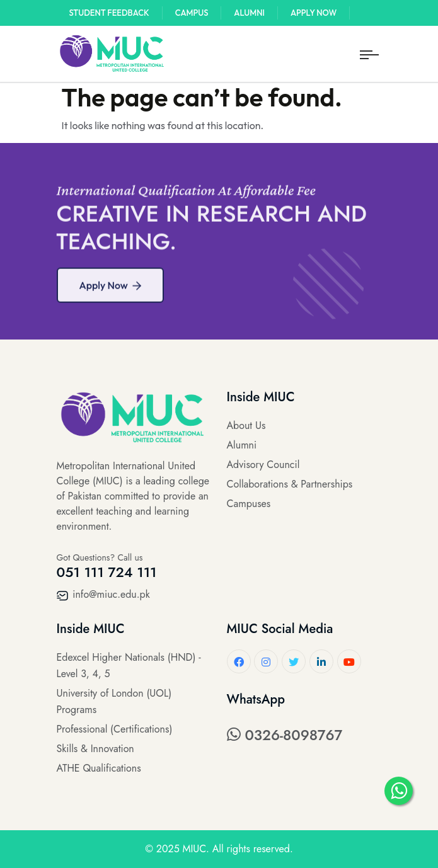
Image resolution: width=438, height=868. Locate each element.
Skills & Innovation (95, 749)
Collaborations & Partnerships (290, 484)
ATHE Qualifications (99, 768)
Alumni (249, 13)
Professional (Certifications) (115, 729)
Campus (192, 13)
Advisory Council (263, 465)
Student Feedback (109, 13)
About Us (246, 425)
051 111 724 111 (107, 572)
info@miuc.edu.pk (103, 594)
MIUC (194, 849)
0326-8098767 (285, 735)
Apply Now (314, 13)
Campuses (249, 504)
